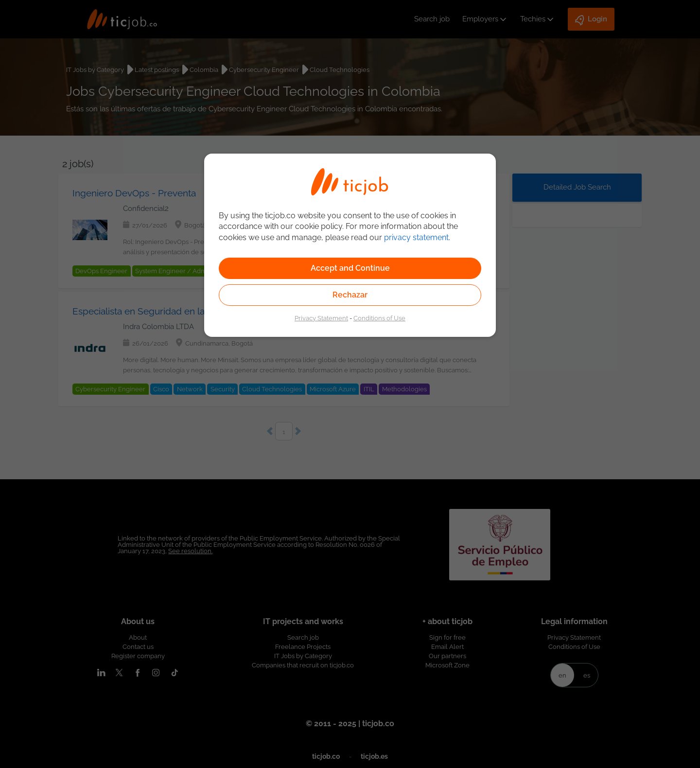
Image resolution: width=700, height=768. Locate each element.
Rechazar (350, 295)
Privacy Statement (321, 318)
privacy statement (416, 237)
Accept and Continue (350, 268)
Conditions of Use (379, 318)
